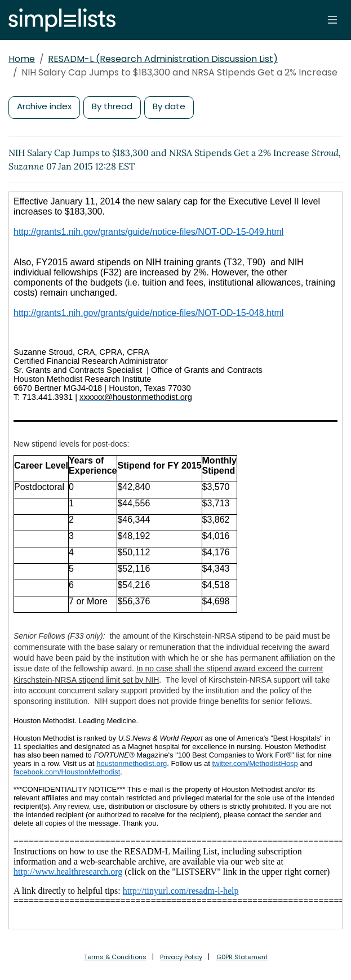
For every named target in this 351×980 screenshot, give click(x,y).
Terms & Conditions (115, 957)
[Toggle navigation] (332, 20)
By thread (112, 106)
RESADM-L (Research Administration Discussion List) (163, 59)
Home (22, 59)
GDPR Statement (242, 957)
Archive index (44, 106)
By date (169, 106)
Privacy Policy (181, 957)
